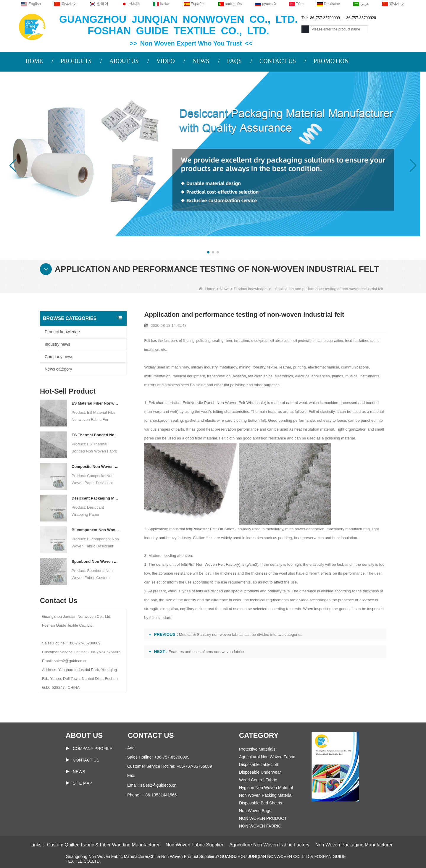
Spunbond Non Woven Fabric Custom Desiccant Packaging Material (95, 561)
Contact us (151, 735)
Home (207, 289)
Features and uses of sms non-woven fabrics (207, 652)
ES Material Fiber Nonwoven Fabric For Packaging (95, 403)
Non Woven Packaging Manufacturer (354, 845)
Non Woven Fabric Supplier (195, 845)
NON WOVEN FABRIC (260, 826)
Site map (82, 783)
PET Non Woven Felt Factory (212, 564)
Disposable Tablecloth (259, 764)
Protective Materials (257, 749)
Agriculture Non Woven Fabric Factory (269, 845)
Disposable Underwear (260, 772)
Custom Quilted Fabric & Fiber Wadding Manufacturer (103, 845)
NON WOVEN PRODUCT (263, 818)
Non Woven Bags (255, 811)
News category (58, 369)
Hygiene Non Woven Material (266, 788)
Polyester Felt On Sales (213, 529)
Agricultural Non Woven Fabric (267, 757)
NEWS (201, 61)
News (225, 289)
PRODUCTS (76, 61)
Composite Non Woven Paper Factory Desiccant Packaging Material (95, 467)
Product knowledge (250, 289)
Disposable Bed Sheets (261, 803)
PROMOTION (331, 61)
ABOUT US (124, 61)
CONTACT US (278, 61)
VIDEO (165, 61)
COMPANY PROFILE (92, 749)
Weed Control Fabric (258, 780)
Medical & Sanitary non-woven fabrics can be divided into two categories (241, 635)
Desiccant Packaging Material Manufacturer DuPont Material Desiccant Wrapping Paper (95, 498)
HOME (34, 61)
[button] (208, 252)
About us (84, 735)
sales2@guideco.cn (158, 785)
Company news (59, 357)
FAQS (234, 61)
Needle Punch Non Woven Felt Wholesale (226, 403)
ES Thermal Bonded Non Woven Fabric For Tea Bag (95, 435)
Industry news (57, 344)
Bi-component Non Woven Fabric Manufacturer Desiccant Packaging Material (95, 530)
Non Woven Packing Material (266, 795)
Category (259, 735)
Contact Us (86, 760)
